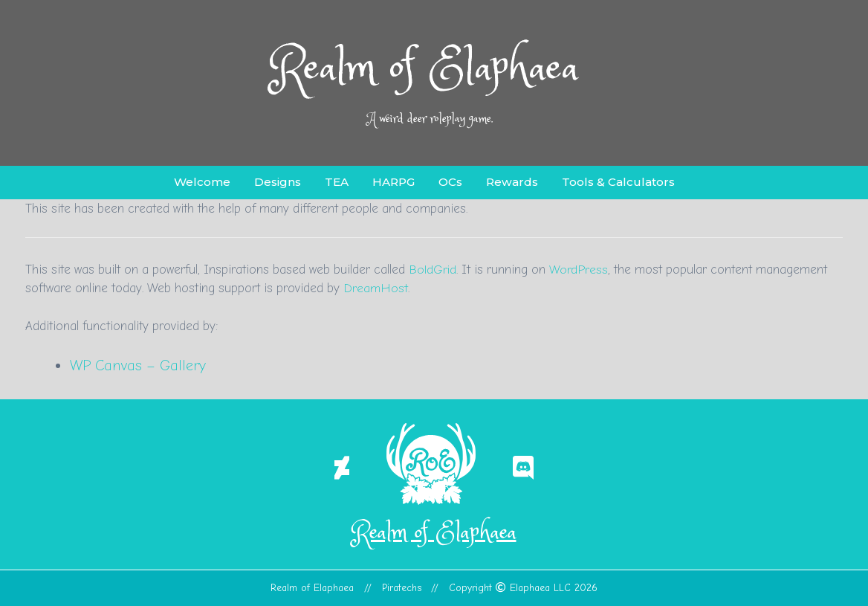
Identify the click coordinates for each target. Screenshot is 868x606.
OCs (450, 182)
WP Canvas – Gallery (138, 365)
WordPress (579, 270)
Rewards (512, 182)
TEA (337, 182)
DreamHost (376, 288)
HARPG (393, 182)
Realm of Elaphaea (425, 70)
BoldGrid (433, 270)
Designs (278, 182)
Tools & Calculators (618, 182)
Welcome (202, 182)
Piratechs (402, 588)
